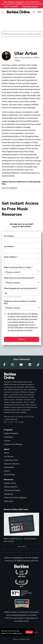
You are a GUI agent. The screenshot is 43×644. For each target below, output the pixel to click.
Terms (15, 639)
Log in (15, 226)
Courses (7, 441)
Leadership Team (11, 460)
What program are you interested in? (20, 288)
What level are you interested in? (19, 278)
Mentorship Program (12, 490)
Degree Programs (11, 433)
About (6, 453)
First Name (9, 236)
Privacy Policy (25, 639)
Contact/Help (9, 475)
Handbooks (8, 494)
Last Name (9, 247)
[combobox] (21, 293)
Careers (7, 471)
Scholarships (9, 467)
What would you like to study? (17, 268)
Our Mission (9, 457)
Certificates (9, 437)
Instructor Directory (12, 464)
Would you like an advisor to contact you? (20, 302)
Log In (40, 12)
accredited (17, 558)
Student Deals (10, 483)
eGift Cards (8, 501)
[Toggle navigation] (2, 12)
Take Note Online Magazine (15, 498)
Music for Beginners (10, 188)
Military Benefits (11, 487)
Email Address (10, 257)
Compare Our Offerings (13, 444)
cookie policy (17, 633)
